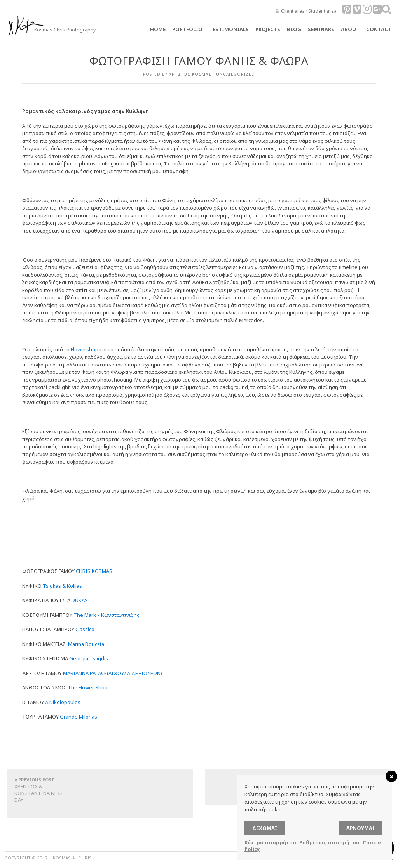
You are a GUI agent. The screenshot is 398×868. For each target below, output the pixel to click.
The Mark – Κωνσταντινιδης (106, 615)
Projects (268, 29)
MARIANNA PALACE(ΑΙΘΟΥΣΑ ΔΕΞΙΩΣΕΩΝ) (113, 673)
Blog (294, 29)
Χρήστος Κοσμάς (190, 74)
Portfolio (187, 29)
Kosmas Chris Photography (65, 30)
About (350, 29)
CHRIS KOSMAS (94, 571)
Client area (293, 11)
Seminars (321, 29)
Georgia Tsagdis (89, 658)
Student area (322, 11)
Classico (85, 629)
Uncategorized (236, 74)
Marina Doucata (86, 644)
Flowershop (85, 349)
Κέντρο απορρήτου (270, 842)
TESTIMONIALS (229, 29)
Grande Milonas (79, 717)
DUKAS (80, 600)
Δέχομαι (265, 828)
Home (158, 29)
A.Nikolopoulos (63, 702)
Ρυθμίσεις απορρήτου (329, 842)
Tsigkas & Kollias (62, 586)
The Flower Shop (88, 687)
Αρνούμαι (360, 828)
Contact (379, 29)
